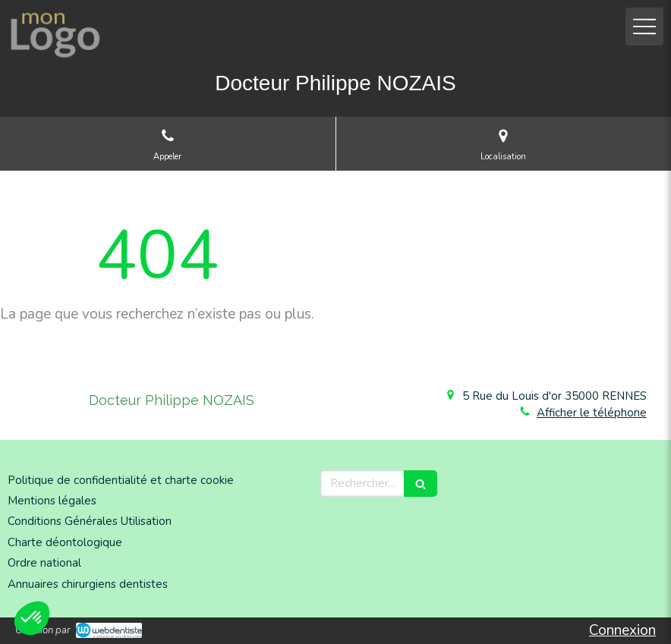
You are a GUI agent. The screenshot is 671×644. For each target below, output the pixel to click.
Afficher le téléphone (592, 413)
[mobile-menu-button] (644, 27)
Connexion (622, 630)
